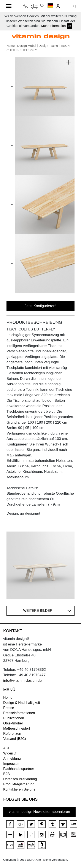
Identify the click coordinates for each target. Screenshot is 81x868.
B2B (6, 774)
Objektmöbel (13, 723)
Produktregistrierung (19, 784)
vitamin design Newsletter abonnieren (40, 812)
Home (11, 46)
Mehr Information (53, 26)
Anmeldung (12, 758)
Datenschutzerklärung (20, 779)
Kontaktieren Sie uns (19, 789)
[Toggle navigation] (9, 6)
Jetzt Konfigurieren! (40, 306)
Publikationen (14, 718)
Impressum (12, 764)
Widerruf (10, 753)
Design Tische (48, 46)
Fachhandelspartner (19, 769)
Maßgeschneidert (17, 728)
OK (70, 26)
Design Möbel (27, 46)
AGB (7, 748)
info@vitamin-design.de (22, 681)
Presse (9, 708)
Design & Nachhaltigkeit (22, 703)
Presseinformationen (19, 713)
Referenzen (12, 734)
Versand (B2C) (15, 739)
